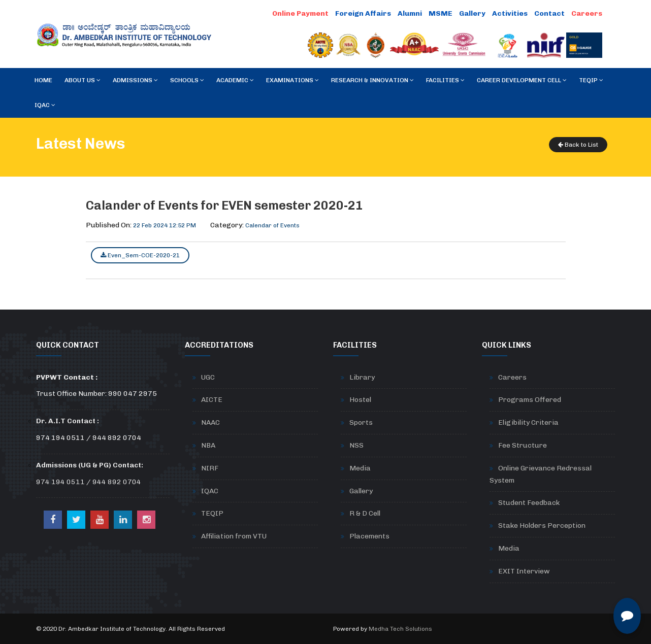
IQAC (45, 105)
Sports (361, 422)
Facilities (445, 80)
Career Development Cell (522, 80)
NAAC (210, 422)
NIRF (210, 468)
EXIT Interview (524, 571)
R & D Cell (365, 513)
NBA (208, 445)
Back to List (578, 145)
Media (360, 468)
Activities (510, 13)
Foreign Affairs (363, 13)
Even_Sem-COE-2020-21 (140, 255)
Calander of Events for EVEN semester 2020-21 (224, 205)
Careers (587, 13)
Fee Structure (523, 445)
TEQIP (591, 80)
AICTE (212, 400)
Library (362, 377)
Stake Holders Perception (542, 526)
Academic (235, 80)
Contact (549, 13)
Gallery (472, 13)
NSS (356, 445)
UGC (208, 377)
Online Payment (300, 13)
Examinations (292, 80)
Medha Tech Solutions (400, 629)
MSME (441, 13)
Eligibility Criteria (528, 422)
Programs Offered (530, 400)
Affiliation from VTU (234, 536)
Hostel (360, 400)
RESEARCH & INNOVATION (372, 80)
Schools (187, 80)
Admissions (135, 80)
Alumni (410, 13)
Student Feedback (529, 503)
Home (43, 80)
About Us (83, 80)
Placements (369, 536)
